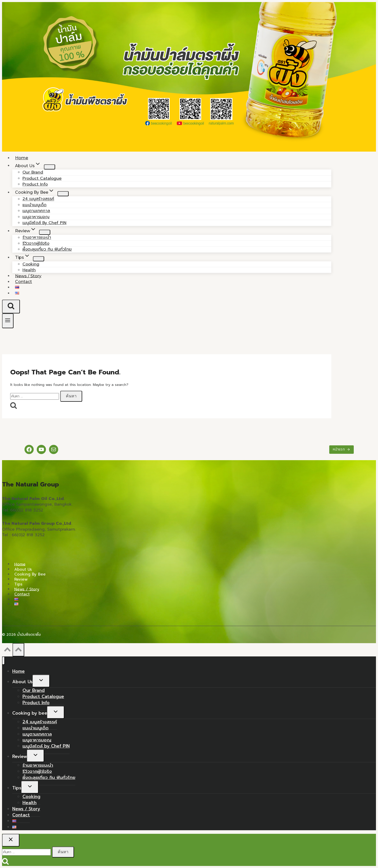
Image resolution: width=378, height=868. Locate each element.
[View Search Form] (11, 307)
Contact (23, 282)
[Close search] (11, 840)
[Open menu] (8, 321)
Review (21, 579)
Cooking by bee (30, 574)
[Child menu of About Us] (50, 167)
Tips (18, 584)
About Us (23, 569)
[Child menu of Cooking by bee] (63, 194)
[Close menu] (3, 661)
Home (20, 564)
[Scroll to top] (7, 651)
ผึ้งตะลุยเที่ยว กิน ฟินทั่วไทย (47, 249)
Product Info (36, 703)
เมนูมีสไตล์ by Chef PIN (44, 223)
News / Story (27, 589)
